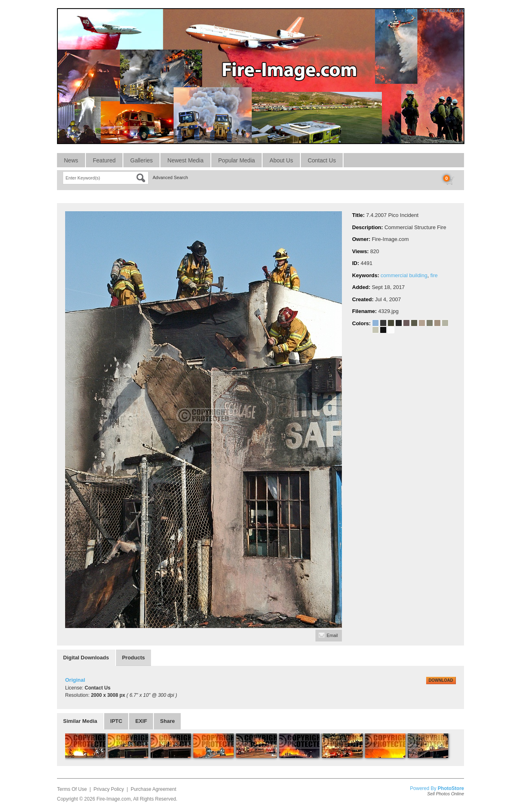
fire (434, 275)
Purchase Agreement (153, 789)
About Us (281, 160)
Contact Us (322, 160)
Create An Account (444, 11)
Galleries (141, 160)
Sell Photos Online (446, 794)
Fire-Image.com (114, 799)
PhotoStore (451, 788)
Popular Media (236, 160)
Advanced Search (170, 177)
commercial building (404, 275)
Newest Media (185, 160)
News (71, 160)
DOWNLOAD (441, 680)
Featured (104, 160)
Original (75, 680)
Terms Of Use (72, 789)
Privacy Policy (109, 789)
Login (411, 11)
